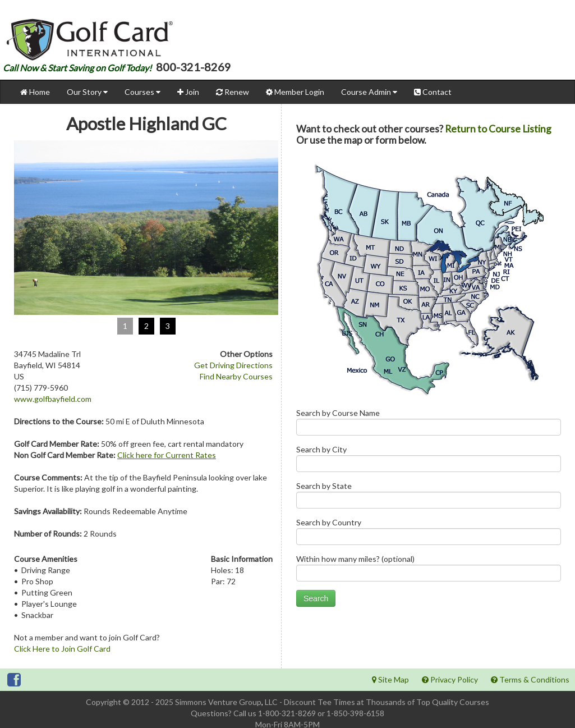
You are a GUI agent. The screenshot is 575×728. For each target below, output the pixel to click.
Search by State (429, 498)
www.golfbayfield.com (53, 399)
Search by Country (429, 534)
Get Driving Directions (233, 365)
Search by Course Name (429, 425)
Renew (233, 92)
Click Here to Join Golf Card (62, 649)
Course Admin (369, 92)
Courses (142, 92)
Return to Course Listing (498, 129)
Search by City (429, 461)
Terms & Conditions (530, 679)
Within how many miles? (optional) (429, 571)
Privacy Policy (450, 679)
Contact (433, 92)
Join (188, 92)
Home (35, 92)
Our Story (87, 92)
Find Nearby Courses (236, 376)
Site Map (390, 679)
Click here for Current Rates (167, 455)
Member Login (295, 92)
